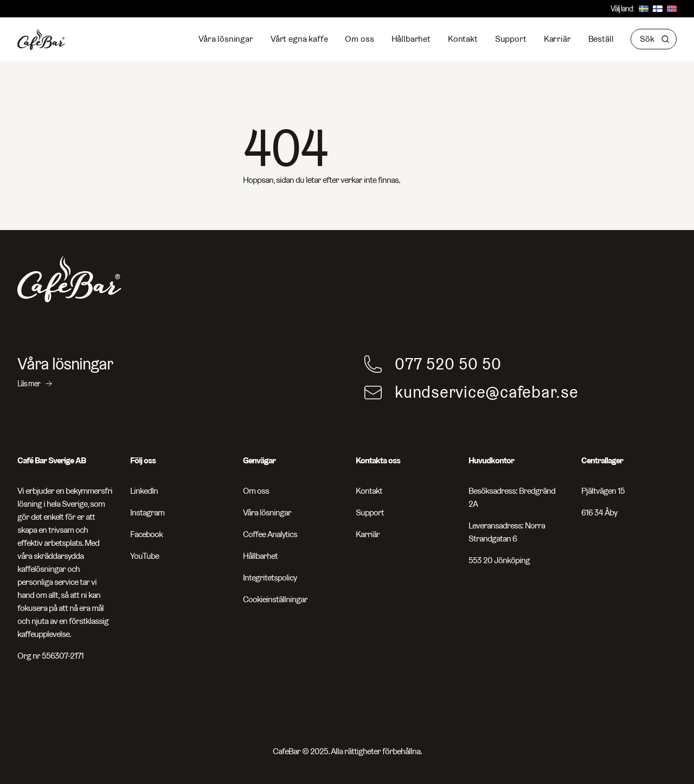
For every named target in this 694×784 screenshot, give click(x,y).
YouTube (144, 556)
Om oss (359, 39)
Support (511, 39)
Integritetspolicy (270, 578)
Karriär (557, 39)
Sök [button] (655, 39)
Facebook (146, 534)
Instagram (147, 512)
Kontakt (463, 39)
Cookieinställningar (275, 599)
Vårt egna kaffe (299, 39)
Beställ (601, 39)
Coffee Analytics (270, 534)
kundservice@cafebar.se (487, 392)
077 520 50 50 (448, 364)
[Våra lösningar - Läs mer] (173, 372)
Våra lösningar (226, 39)
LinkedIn (144, 491)
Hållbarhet (411, 39)
